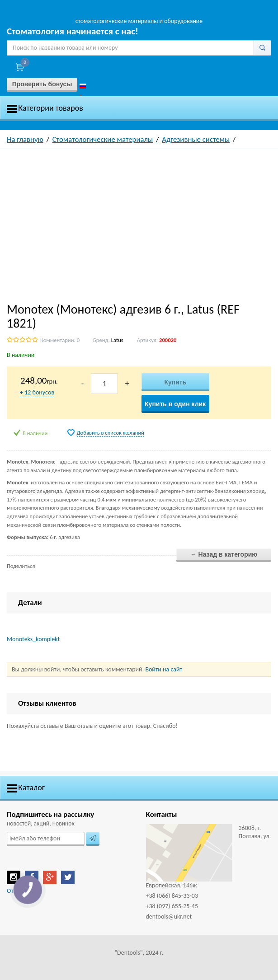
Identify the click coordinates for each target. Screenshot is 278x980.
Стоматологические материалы (103, 139)
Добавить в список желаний (111, 433)
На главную (25, 139)
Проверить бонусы (42, 84)
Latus (117, 340)
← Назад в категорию (224, 554)
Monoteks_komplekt (33, 639)
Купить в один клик (175, 404)
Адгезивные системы (196, 139)
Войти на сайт (164, 669)
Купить (175, 382)
